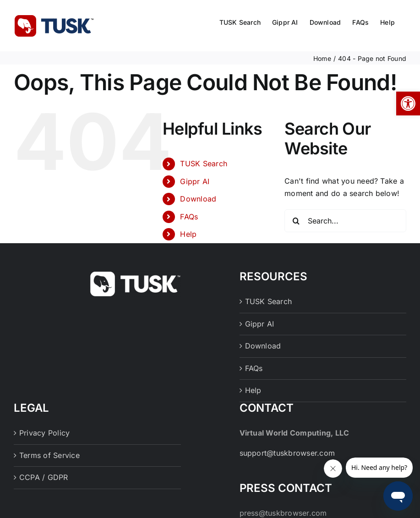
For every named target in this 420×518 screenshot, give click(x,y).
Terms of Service (49, 455)
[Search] (296, 221)
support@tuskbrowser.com (287, 453)
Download (198, 199)
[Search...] (345, 221)
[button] (408, 104)
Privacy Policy (44, 433)
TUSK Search (204, 164)
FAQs (189, 217)
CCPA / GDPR (44, 477)
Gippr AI (195, 181)
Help (188, 234)
